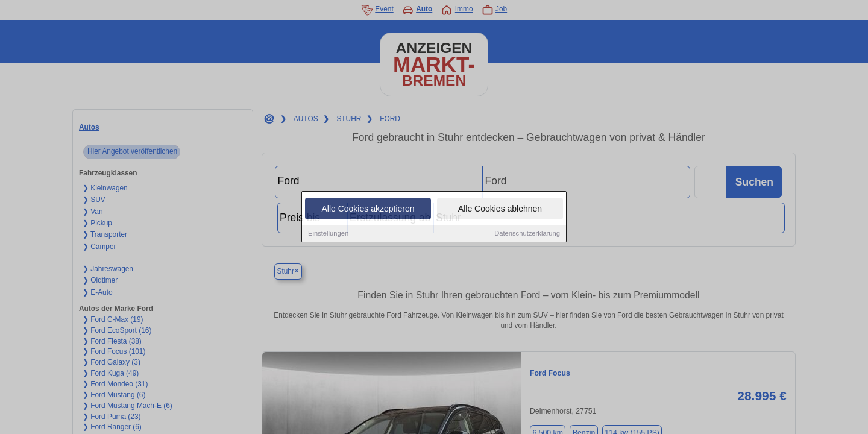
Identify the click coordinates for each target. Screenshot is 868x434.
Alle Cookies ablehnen (500, 209)
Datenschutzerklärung (527, 234)
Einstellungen (328, 234)
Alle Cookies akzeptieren (368, 209)
